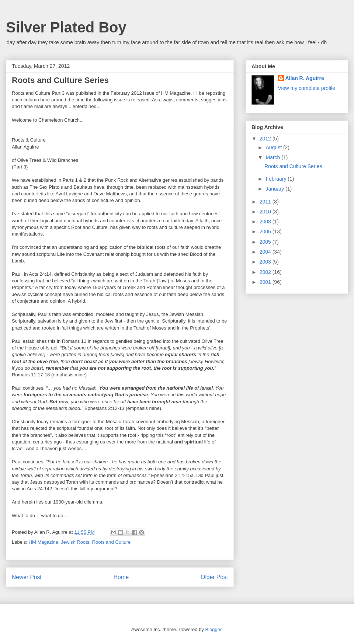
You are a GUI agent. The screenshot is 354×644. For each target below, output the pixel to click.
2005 (266, 242)
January (275, 189)
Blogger (213, 629)
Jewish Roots (75, 542)
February (277, 179)
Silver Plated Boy (66, 27)
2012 (266, 139)
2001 (266, 282)
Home (121, 577)
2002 (266, 272)
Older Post (214, 577)
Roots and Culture (112, 542)
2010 (266, 212)
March (273, 157)
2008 (266, 222)
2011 (266, 202)
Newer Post (27, 577)
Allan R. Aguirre (305, 78)
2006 (266, 232)
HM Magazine (44, 542)
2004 (266, 252)
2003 (266, 262)
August (274, 147)
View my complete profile (307, 88)
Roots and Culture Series (293, 166)
